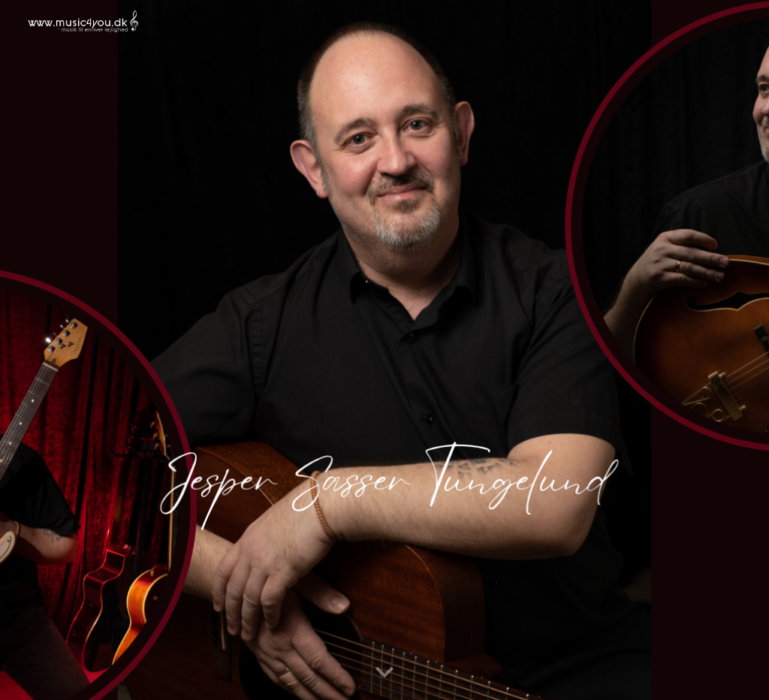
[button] (384, 673)
